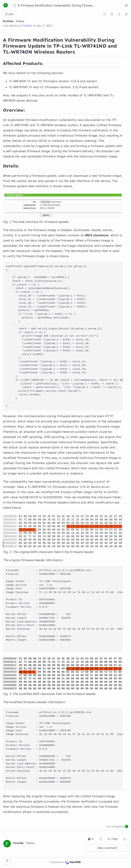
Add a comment (107, 848)
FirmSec (8, 21)
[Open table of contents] (7, 861)
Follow (20, 21)
